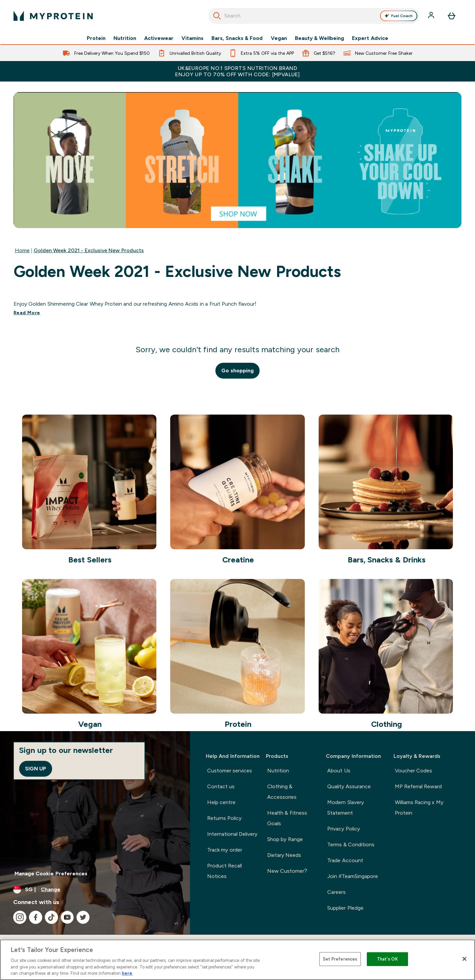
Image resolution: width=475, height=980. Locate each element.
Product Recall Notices (224, 871)
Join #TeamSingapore (352, 876)
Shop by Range (285, 839)
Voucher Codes (413, 771)
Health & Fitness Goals (287, 818)
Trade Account (345, 860)
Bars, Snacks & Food (237, 38)
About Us (339, 771)
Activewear (159, 38)
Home (22, 250)
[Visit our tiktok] (51, 917)
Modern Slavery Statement (345, 808)
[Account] (432, 16)
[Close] (464, 959)
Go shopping (237, 371)
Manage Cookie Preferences (51, 874)
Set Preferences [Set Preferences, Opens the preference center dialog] (340, 959)
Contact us (221, 786)
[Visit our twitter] (83, 917)
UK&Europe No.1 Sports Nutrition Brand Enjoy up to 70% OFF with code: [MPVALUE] (237, 71)
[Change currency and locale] (95, 890)
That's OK (387, 959)
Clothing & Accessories (282, 792)
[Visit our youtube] (67, 917)
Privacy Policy (343, 829)
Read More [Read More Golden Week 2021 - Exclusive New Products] (27, 313)
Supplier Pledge (345, 908)
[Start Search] (217, 16)
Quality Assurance (349, 786)
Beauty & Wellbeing (320, 38)
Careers (336, 892)
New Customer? (287, 871)
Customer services (230, 771)
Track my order (225, 850)
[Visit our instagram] (20, 917)
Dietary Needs (284, 855)
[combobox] (314, 16)
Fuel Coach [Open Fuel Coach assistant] (399, 16)
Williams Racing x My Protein (419, 808)
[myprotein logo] (53, 16)
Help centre (221, 802)
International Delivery (232, 834)
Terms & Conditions (351, 845)
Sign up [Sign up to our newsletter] (36, 769)
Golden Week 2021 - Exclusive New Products (89, 250)
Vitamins (192, 38)
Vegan (279, 38)
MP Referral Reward (418, 786)
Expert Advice (370, 38)
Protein (96, 38)
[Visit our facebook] (36, 917)
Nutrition (125, 38)
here (127, 973)
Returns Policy (224, 818)
